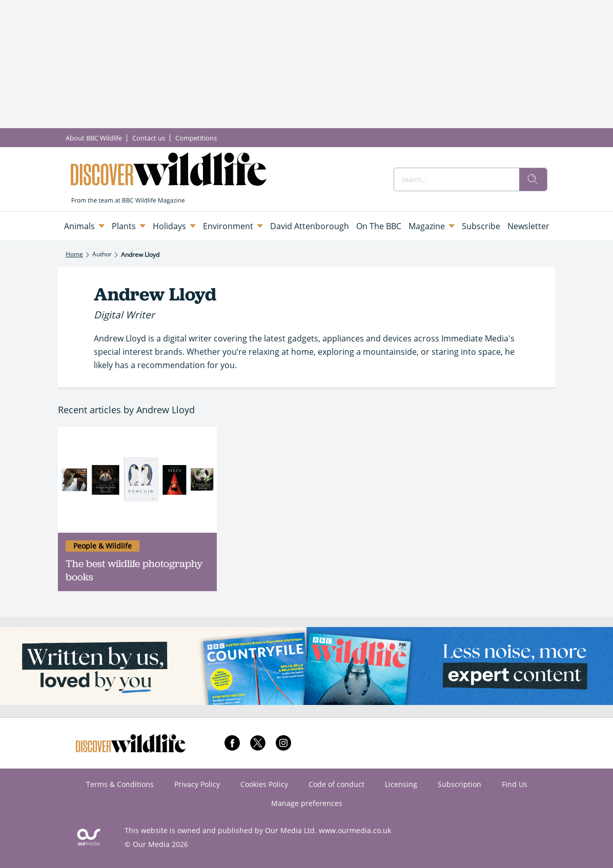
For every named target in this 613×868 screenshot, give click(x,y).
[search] (533, 179)
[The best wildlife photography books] (137, 480)
